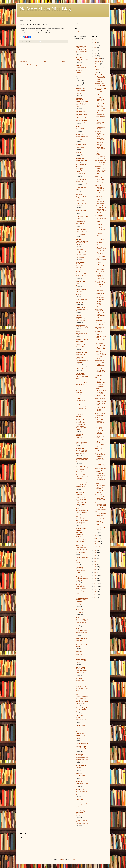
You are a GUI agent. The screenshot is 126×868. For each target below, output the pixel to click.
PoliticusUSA (80, 546)
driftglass (79, 239)
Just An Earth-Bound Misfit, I (80, 374)
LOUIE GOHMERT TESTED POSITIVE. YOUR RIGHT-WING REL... (101, 107)
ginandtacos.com (81, 290)
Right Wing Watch (81, 639)
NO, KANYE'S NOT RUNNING (101, 465)
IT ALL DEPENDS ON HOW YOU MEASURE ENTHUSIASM (100, 497)
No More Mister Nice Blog (45, 9)
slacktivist (79, 679)
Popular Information (82, 557)
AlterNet (78, 77)
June (97, 533)
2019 (95, 550)
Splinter (78, 695)
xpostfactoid (79, 799)
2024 (95, 45)
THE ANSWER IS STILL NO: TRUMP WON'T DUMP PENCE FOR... (100, 401)
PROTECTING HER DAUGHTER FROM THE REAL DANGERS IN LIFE (100, 441)
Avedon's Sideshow (82, 120)
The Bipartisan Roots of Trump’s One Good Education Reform (82, 540)
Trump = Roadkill (81, 212)
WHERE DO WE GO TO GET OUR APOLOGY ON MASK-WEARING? (101, 355)
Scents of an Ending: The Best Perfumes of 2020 (82, 672)
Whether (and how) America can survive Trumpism (81, 92)
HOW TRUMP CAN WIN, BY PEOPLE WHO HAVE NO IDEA (101, 346)
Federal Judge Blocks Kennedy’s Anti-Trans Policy (82, 632)
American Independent (80, 99)
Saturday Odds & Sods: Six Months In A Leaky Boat (82, 275)
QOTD (78, 285)
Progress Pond (80, 577)
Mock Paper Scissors (82, 442)
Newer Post (23, 62)
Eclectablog (79, 249)
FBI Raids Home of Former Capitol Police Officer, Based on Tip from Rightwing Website (82, 222)
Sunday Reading (80, 148)
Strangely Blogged (81, 708)
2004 (95, 592)
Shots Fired (79, 386)
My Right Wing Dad (82, 458)
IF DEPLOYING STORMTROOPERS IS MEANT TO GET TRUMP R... (100, 218)
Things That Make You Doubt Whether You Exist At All (82, 243)
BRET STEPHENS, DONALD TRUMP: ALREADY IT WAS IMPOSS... (101, 472)
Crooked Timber (81, 180)
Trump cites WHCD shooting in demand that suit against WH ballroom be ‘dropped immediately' (82, 590)
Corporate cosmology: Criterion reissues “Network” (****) (82, 233)
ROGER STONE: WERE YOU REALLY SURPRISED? (100, 363)
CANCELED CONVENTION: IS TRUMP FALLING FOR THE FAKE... (100, 200)
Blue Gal (79, 152)
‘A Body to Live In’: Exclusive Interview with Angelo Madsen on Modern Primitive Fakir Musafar (81, 202)
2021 (95, 53)
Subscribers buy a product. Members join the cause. (82, 570)
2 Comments (46, 42)
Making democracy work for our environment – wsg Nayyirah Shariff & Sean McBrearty (81, 254)
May (97, 536)
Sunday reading (80, 680)
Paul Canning (80, 509)
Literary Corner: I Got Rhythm (100, 324)
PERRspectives (80, 517)
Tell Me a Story (80, 726)
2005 (95, 589)
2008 (95, 581)
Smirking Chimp (81, 685)
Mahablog (79, 405)
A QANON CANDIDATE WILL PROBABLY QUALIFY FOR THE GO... (100, 525)
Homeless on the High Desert (81, 316)
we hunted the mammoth (80, 755)
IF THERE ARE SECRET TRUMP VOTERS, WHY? (100, 303)
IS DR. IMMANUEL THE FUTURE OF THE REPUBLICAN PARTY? (100, 125)
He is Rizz (79, 816)
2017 (95, 556)
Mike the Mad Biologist (80, 435)
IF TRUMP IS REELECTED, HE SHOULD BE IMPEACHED (100, 266)
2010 (95, 575)
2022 (95, 50)
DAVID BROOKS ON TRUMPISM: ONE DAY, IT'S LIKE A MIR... (100, 294)
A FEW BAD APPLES (99, 450)
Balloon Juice (80, 135)
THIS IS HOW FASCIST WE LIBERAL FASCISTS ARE (100, 420)
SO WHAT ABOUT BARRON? (101, 414)
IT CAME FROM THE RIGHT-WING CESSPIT (100, 258)
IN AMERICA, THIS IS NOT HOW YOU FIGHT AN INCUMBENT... (100, 146)
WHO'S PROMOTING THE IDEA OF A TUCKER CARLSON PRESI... (101, 488)
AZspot (78, 127)
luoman (62, 859)
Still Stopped (79, 369)
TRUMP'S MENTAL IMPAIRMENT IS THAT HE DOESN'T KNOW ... (100, 190)
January (98, 547)
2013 (95, 567)
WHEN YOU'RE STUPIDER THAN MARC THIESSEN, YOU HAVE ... (100, 180)
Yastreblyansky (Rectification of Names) (81, 812)
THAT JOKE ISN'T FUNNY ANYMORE (100, 90)
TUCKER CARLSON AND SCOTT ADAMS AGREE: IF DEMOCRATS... (101, 506)
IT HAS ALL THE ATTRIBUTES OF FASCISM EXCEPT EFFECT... (100, 241)
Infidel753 (79, 331)
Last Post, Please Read (82, 824)
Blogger (74, 859)
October (98, 64)
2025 (95, 42)
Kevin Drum (80, 391)
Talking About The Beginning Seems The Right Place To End (82, 486)
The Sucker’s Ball (81, 400)
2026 (95, 39)
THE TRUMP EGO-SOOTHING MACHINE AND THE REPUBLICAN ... (101, 336)
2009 (95, 578)
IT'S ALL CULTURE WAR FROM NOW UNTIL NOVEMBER (101, 515)
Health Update (80, 392)
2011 (95, 572)
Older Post (65, 62)
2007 (95, 584)
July (97, 72)
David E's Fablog (81, 210)
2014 (95, 564)
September (98, 67)
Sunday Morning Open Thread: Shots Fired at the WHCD (82, 138)
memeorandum (80, 419)
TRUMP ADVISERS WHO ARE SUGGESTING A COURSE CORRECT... (100, 382)
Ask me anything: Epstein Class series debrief (81, 737)
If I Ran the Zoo (81, 325)
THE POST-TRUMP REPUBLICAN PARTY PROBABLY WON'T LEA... (100, 136)
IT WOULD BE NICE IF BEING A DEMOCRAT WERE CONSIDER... (100, 251)
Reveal (78, 617)
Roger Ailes (79, 640)
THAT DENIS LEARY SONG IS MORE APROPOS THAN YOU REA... (100, 457)
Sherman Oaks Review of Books (81, 668)
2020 (95, 56)
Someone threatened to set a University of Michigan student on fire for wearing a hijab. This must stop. (82, 700)
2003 (95, 595)
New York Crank (81, 466)
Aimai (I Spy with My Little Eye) (81, 47)
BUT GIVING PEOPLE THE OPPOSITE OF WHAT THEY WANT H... (100, 78)
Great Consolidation (82, 299)
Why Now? (79, 773)
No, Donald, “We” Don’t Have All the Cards (81, 408)
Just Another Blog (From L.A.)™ (81, 384)
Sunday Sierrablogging (82, 327)
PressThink (79, 567)
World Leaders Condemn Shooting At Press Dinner (82, 361)
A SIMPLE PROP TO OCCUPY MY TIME (100, 409)
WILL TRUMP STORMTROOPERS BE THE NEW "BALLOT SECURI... (100, 209)
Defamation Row (80, 769)
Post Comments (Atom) (34, 65)
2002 (95, 598)
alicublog (79, 65)
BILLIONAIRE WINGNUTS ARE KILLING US (100, 115)
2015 (95, 561)
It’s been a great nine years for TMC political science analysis (82, 452)
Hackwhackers (80, 307)
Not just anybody (80, 122)
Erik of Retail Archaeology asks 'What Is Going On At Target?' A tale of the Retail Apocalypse (82, 172)
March (97, 541)
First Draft (79, 272)
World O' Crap (80, 790)
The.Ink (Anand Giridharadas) (81, 733)
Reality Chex (80, 609)
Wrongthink (98, 320)
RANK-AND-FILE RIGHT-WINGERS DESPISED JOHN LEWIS (100, 275)
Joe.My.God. (80, 357)
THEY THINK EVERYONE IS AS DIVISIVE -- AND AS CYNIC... (100, 285)
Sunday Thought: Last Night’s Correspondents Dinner (82, 688)
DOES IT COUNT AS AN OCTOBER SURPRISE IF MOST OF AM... (100, 98)
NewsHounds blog (81, 483)
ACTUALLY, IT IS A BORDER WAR (100, 234)
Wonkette (79, 782)
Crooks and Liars (81, 188)
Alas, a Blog (79, 58)
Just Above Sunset (81, 367)
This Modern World (82, 743)
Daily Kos (79, 194)
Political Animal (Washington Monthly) (81, 535)
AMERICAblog (81, 88)
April (97, 538)
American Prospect (82, 111)
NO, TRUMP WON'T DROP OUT (100, 480)
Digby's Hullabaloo (82, 230)
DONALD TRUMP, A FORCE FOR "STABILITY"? (101, 163)
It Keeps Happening (81, 444)
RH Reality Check (81, 629)
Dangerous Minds (81, 197)
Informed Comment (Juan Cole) (82, 340)
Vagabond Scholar (81, 746)
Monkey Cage (80, 448)
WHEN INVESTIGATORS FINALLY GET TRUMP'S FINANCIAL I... (100, 392)
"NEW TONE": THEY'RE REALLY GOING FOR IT (100, 227)
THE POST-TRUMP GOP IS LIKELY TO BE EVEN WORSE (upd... (100, 170)
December (98, 58)
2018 (95, 553)
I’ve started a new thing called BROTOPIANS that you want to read (82, 759)
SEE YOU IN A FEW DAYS (99, 328)
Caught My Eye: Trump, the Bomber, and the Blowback (81, 603)
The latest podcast (81, 154)
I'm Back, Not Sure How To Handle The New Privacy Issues (81, 51)
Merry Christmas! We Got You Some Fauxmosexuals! (82, 793)
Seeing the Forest (81, 659)
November (98, 61)
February (98, 544)
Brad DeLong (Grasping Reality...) (82, 159)
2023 (95, 48)
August (98, 70)
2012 (95, 570)
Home (44, 62)
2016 (95, 559)
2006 (95, 586)
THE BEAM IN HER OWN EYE (100, 85)
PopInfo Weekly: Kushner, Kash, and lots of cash (82, 561)
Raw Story (79, 585)
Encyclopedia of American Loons (81, 263)
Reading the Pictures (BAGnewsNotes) (82, 599)
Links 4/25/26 (80, 437)
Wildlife (78, 727)
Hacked (78, 189)
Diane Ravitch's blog (82, 217)
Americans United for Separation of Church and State (81, 116)
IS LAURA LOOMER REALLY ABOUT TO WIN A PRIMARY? (99, 430)
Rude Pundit (80, 651)
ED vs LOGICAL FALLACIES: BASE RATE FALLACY (81, 293)
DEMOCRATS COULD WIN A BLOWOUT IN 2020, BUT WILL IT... (100, 372)
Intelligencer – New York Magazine (82, 353)
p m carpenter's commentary (81, 493)
